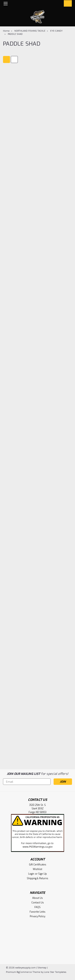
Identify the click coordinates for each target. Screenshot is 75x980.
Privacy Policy (37, 916)
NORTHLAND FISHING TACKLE (30, 31)
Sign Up (42, 874)
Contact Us (38, 903)
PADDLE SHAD (15, 34)
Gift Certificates (38, 865)
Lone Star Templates (55, 972)
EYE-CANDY (56, 31)
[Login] (58, 4)
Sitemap (42, 968)
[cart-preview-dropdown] (67, 3)
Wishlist (37, 869)
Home (6, 31)
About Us (37, 898)
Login (31, 874)
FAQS (37, 907)
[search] (50, 4)
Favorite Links (37, 912)
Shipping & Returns (37, 878)
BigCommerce (24, 972)
